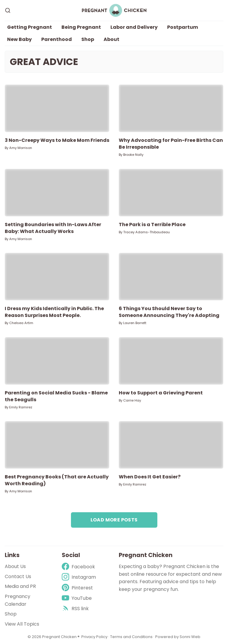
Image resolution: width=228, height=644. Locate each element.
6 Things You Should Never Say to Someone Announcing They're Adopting (169, 312)
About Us (15, 566)
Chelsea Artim (21, 323)
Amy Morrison (21, 148)
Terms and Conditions (131, 637)
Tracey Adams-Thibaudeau (147, 232)
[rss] (79, 609)
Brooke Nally (133, 155)
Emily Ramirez (21, 407)
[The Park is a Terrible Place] (171, 193)
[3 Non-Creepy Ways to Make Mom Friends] (57, 108)
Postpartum (183, 27)
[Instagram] (79, 577)
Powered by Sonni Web (178, 637)
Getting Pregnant (30, 27)
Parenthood (57, 39)
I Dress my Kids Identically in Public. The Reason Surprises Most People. (54, 312)
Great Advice (44, 62)
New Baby (19, 39)
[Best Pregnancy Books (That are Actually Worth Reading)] (57, 445)
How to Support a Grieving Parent (161, 393)
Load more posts (114, 520)
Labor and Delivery (134, 27)
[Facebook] (79, 567)
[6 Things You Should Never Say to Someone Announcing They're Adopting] (171, 277)
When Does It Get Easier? (150, 477)
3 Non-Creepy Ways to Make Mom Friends (57, 140)
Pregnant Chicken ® (61, 637)
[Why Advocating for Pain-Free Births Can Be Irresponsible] (171, 108)
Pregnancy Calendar (18, 600)
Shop (88, 39)
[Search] (8, 10)
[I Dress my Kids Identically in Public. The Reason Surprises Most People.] (57, 277)
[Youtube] (79, 598)
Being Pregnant (81, 27)
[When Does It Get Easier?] (171, 445)
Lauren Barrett (135, 323)
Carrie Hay (132, 400)
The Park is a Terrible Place (152, 225)
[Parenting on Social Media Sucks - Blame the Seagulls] (57, 361)
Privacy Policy (95, 637)
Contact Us (18, 576)
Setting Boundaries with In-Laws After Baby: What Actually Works (53, 228)
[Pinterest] (79, 588)
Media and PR (20, 586)
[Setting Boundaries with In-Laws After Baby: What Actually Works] (57, 193)
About (111, 39)
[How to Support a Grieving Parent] (171, 361)
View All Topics (22, 624)
